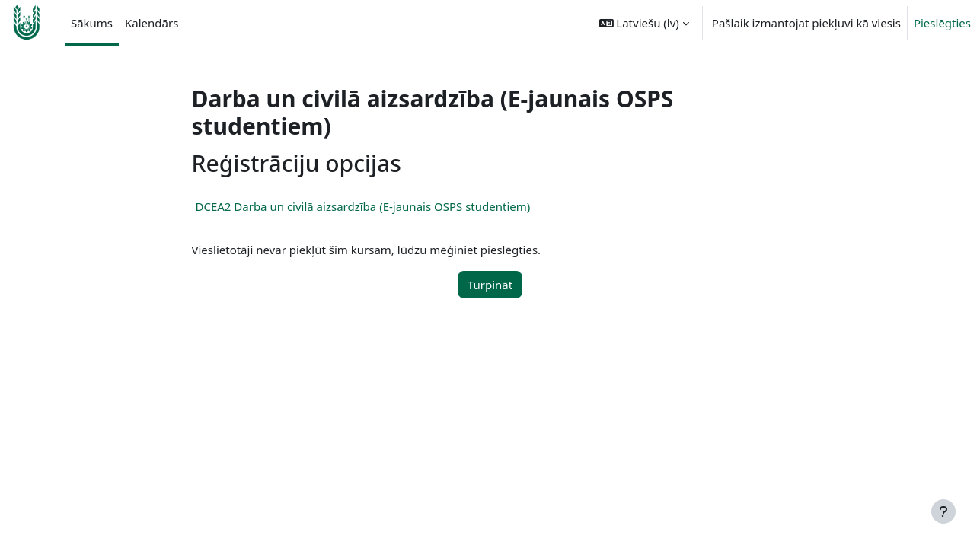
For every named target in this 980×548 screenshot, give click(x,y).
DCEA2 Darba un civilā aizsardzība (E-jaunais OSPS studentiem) (363, 206)
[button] (644, 23)
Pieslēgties (942, 23)
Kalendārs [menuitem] (152, 23)
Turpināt (490, 285)
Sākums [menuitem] (92, 23)
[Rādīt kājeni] (943, 511)
